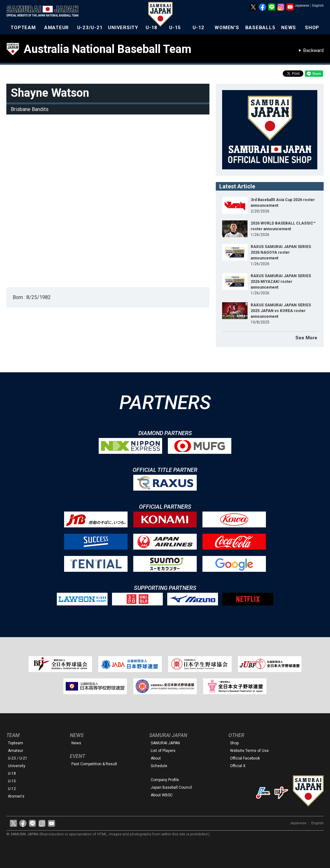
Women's (16, 796)
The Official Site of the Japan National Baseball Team (44, 12)
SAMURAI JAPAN (165, 743)
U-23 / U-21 (18, 758)
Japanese (302, 6)
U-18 (152, 28)
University (17, 766)
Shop (234, 743)
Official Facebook (245, 758)
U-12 (198, 28)
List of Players (163, 751)
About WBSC (162, 795)
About (156, 758)
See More (306, 338)
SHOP (312, 28)
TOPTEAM (23, 28)
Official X (238, 766)
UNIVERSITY (123, 28)
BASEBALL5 (260, 28)
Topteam (16, 743)
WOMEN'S (227, 28)
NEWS (289, 28)
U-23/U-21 (90, 28)
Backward (313, 50)
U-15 (175, 28)
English (318, 6)
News (76, 743)
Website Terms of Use (249, 751)
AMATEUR (56, 28)
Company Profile (165, 780)
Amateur (16, 751)
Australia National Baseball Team (107, 49)
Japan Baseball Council (171, 787)
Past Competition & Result (94, 764)
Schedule (159, 766)
